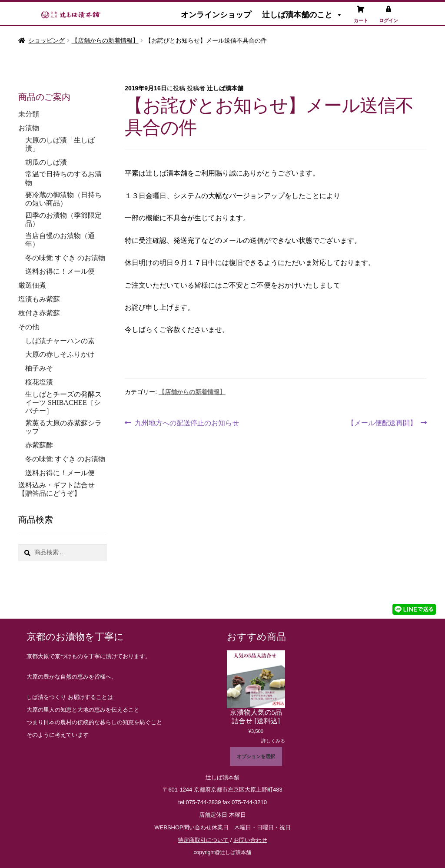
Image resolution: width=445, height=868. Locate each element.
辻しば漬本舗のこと (302, 15)
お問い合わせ (250, 840)
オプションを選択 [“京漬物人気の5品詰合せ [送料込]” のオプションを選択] (256, 756)
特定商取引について (203, 840)
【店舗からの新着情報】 (105, 40)
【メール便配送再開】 (382, 422)
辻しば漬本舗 (225, 88)
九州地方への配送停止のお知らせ (187, 422)
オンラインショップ (216, 15)
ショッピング (46, 40)
